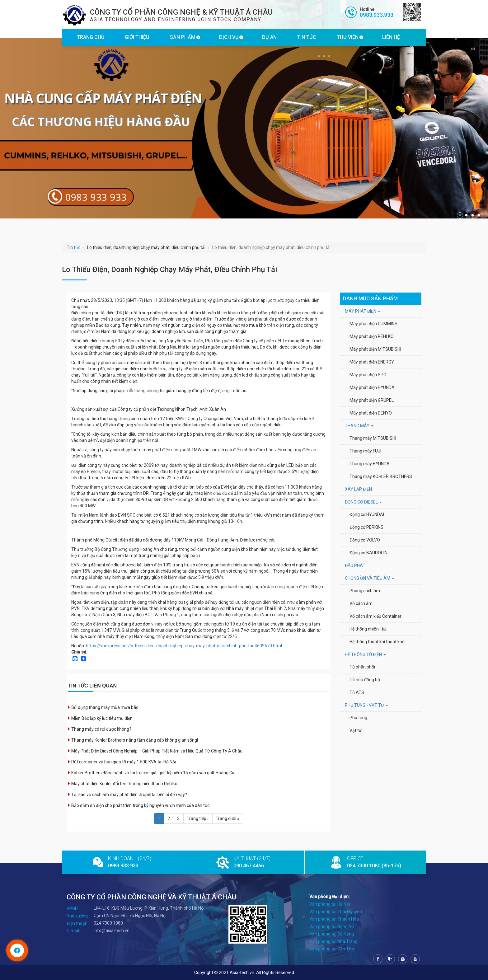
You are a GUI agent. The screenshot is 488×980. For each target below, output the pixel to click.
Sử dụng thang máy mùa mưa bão (105, 707)
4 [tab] (479, 215)
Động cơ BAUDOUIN (368, 553)
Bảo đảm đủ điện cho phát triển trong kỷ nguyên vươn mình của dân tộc (140, 805)
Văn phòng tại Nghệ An (332, 926)
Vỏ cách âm (361, 603)
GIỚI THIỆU (137, 37)
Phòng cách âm (365, 591)
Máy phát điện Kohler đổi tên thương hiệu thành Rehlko (124, 784)
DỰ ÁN (269, 37)
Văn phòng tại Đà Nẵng (332, 934)
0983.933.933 (377, 15)
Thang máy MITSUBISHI (373, 438)
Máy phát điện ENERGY (372, 362)
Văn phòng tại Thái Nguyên (336, 912)
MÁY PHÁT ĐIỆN (363, 311)
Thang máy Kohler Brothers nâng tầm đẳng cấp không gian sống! (135, 740)
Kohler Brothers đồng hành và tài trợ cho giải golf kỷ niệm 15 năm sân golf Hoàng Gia (153, 773)
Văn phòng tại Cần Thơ (332, 949)
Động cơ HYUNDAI (367, 514)
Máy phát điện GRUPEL (372, 400)
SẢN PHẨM (183, 37)
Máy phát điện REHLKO (372, 336)
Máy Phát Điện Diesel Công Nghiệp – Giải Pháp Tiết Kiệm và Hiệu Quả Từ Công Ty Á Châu (157, 751)
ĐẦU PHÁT (355, 565)
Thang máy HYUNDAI (370, 464)
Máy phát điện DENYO (371, 413)
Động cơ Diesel (363, 502)
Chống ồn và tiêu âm (370, 578)
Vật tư (356, 730)
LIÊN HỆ (391, 37)
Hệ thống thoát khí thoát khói (378, 642)
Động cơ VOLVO (365, 540)
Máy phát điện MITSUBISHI (375, 349)
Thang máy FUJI (365, 451)
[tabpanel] (244, 128)
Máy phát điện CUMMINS (373, 324)
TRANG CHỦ (91, 37)
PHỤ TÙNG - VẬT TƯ (366, 705)
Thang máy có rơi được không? (101, 729)
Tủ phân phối (362, 667)
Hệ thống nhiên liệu (368, 629)
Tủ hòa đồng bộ (365, 680)
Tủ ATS (357, 692)
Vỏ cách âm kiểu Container (375, 616)
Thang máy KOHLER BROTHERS (381, 476)
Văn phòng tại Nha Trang (333, 941)
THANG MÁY (359, 426)
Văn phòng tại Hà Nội (330, 904)
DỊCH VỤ (229, 37)
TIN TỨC (307, 37)
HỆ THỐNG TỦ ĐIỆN (365, 654)
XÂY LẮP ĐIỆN (358, 489)
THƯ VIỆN (348, 37)
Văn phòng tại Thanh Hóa (334, 919)
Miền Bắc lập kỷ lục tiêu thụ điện (102, 718)
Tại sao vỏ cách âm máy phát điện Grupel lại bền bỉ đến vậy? (129, 795)
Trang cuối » (228, 818)
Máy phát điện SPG (368, 375)
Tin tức (73, 247)
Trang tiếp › (198, 818)
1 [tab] (460, 215)
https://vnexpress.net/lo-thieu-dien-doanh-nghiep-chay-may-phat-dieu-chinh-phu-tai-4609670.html (184, 646)
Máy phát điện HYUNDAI (373, 387)
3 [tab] (472, 215)
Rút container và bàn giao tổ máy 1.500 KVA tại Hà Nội (124, 762)
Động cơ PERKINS (366, 527)
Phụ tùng (358, 718)
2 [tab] (466, 215)
